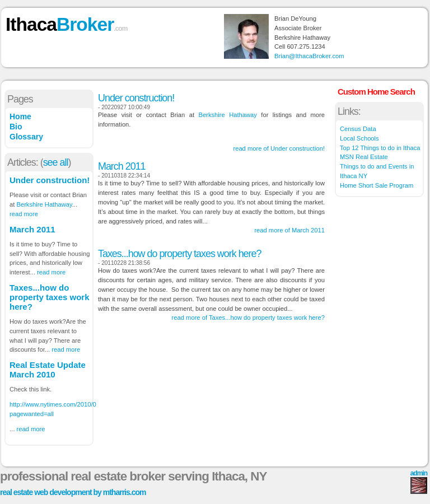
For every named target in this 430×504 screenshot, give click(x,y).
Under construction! (50, 180)
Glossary (26, 137)
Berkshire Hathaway (44, 204)
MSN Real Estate (364, 157)
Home (20, 116)
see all (56, 162)
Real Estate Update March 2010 (48, 370)
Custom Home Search (376, 92)
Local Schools (359, 138)
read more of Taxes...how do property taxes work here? (248, 318)
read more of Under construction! (279, 148)
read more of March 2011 (289, 230)
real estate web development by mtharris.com (73, 492)
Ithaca (66, 24)
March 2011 (32, 229)
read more (24, 214)
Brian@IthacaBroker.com (309, 56)
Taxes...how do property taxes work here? (50, 297)
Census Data (358, 129)
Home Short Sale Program (377, 185)
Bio (16, 127)
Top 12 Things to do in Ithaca (380, 148)
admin (419, 473)
